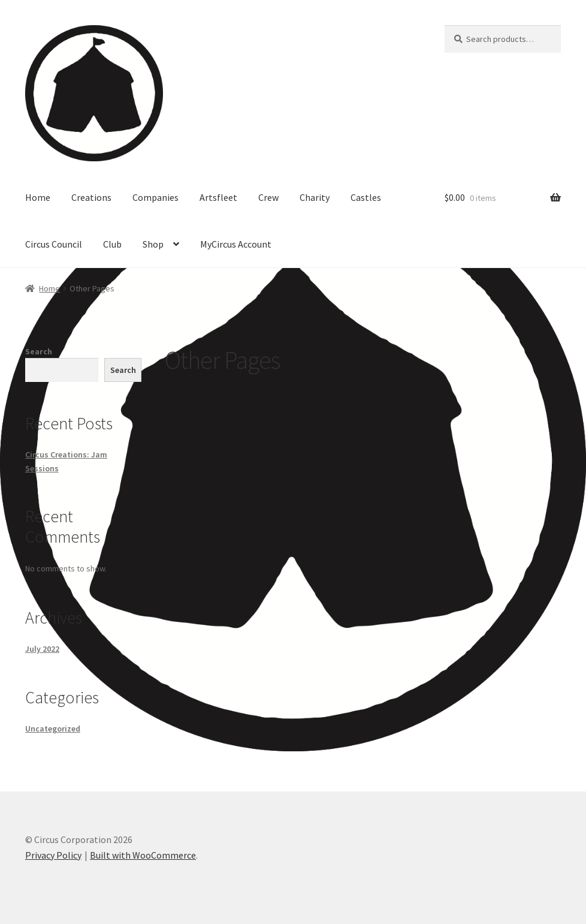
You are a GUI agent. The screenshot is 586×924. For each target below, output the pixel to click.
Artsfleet (218, 197)
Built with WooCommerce (143, 855)
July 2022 (42, 649)
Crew (268, 197)
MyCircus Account (236, 244)
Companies (155, 197)
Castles (366, 197)
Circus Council (54, 244)
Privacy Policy (53, 855)
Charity (315, 197)
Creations (91, 197)
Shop (153, 244)
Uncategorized (53, 729)
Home (38, 197)
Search (39, 351)
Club (112, 244)
